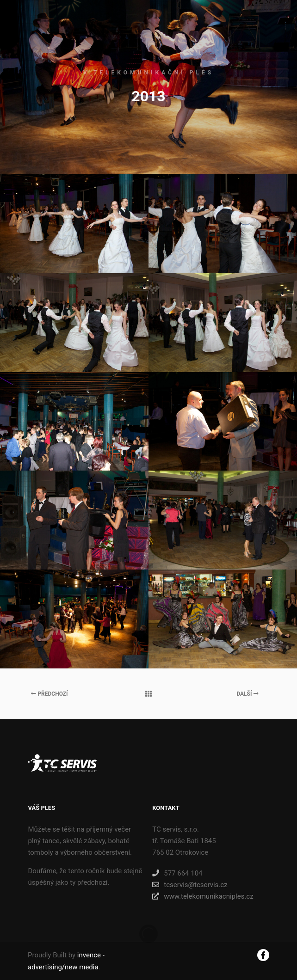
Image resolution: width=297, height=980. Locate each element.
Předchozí (49, 694)
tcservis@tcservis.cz (190, 885)
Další (247, 694)
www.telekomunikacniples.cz (203, 896)
